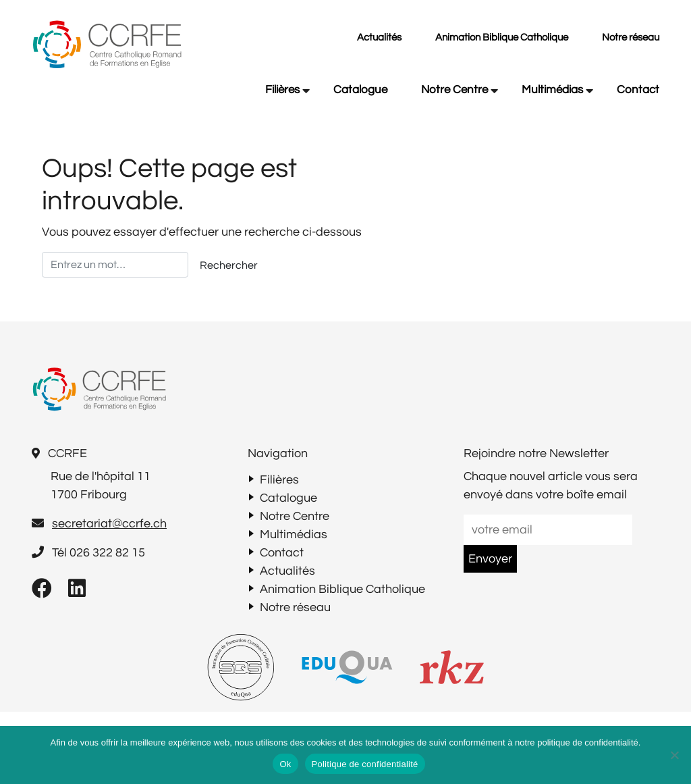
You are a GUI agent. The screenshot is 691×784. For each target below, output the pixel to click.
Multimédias (552, 90)
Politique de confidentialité (365, 764)
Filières (282, 90)
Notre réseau (631, 37)
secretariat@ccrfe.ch (109, 524)
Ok (285, 764)
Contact (638, 90)
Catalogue (360, 90)
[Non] (674, 755)
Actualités (379, 37)
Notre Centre (454, 90)
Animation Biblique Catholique (502, 37)
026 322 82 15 (107, 553)
